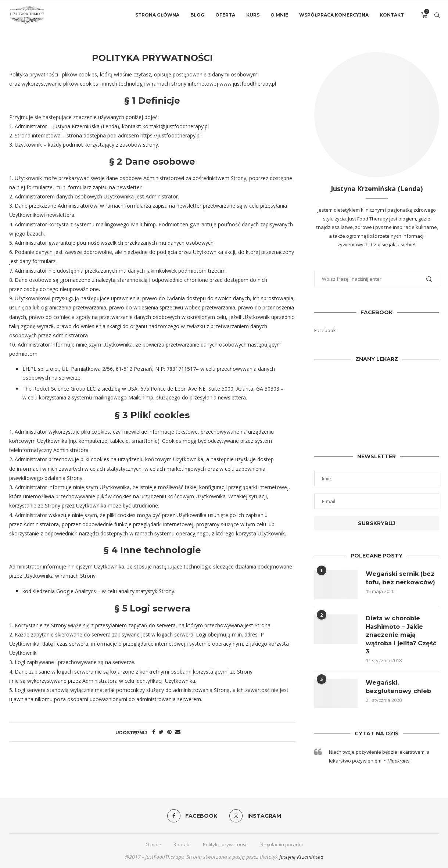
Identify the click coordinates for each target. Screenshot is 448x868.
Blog (197, 15)
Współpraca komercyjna (334, 15)
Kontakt (392, 15)
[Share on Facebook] (154, 732)
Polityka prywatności (226, 844)
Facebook (325, 330)
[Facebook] (192, 816)
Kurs (253, 15)
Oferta (225, 15)
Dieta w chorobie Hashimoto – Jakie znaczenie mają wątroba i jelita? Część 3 (401, 635)
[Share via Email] (178, 732)
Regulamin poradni (282, 844)
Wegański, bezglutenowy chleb (398, 687)
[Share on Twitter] (161, 732)
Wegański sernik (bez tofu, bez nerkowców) (400, 578)
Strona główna (157, 15)
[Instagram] (255, 816)
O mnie (279, 15)
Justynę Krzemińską (301, 857)
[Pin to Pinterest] (169, 732)
